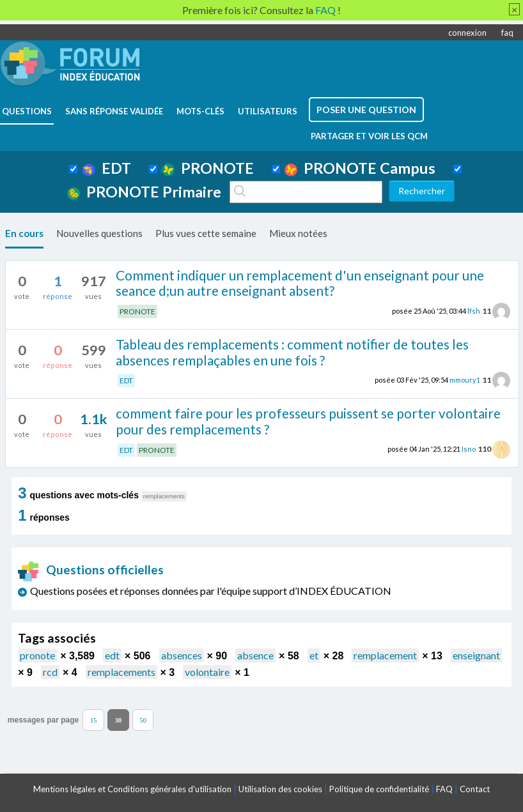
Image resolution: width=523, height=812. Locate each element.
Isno (469, 449)
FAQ (444, 789)
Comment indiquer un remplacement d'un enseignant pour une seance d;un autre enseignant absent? (300, 283)
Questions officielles (91, 570)
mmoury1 (465, 380)
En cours (24, 233)
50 (143, 720)
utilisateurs (268, 111)
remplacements (121, 672)
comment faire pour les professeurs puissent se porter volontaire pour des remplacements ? (308, 421)
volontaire (207, 672)
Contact (475, 789)
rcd (50, 672)
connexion (467, 33)
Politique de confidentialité (379, 789)
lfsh (474, 311)
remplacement (385, 655)
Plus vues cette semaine (206, 233)
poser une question (366, 110)
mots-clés (200, 111)
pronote (37, 655)
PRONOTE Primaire (144, 192)
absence (255, 655)
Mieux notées (298, 233)
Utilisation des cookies (280, 789)
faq (507, 33)
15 (94, 720)
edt (112, 655)
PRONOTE (208, 168)
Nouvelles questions (99, 233)
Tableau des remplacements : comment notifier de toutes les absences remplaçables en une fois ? (292, 352)
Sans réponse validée (114, 111)
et (314, 655)
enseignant (476, 655)
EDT (106, 168)
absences (182, 655)
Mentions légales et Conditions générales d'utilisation (132, 789)
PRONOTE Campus (360, 168)
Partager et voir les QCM (369, 136)
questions (27, 111)
